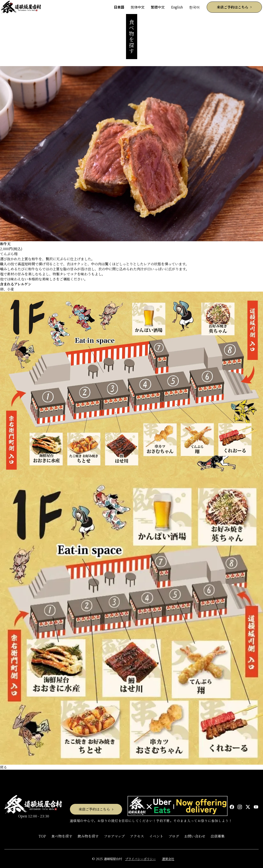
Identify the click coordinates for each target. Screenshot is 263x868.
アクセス (137, 836)
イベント (156, 836)
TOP (42, 836)
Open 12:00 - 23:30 (34, 807)
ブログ (174, 836)
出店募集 (218, 836)
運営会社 (168, 859)
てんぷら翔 (9, 254)
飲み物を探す (88, 836)
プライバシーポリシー (140, 859)
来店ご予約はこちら (233, 7)
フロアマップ (114, 836)
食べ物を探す (62, 836)
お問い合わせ (195, 836)
